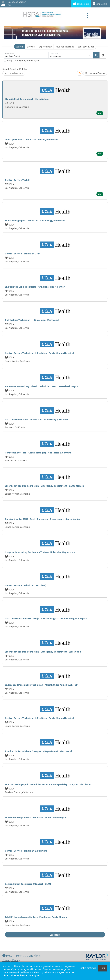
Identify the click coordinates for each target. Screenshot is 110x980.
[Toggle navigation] (87, 16)
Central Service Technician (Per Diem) (26, 585)
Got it (103, 968)
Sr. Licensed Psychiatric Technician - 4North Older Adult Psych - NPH (42, 685)
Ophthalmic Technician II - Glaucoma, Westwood (32, 320)
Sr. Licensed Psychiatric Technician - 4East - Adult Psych (35, 817)
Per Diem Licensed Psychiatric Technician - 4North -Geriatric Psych (41, 386)
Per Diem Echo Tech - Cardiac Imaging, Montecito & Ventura (38, 453)
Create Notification (95, 73)
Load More (55, 935)
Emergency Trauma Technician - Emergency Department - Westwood (43, 652)
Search (19, 47)
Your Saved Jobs (86, 47)
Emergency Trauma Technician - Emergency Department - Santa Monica (44, 486)
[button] (103, 55)
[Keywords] (26, 55)
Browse (31, 47)
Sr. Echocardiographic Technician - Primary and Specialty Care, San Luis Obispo (48, 784)
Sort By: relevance (13, 73)
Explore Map (45, 47)
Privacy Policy (11, 960)
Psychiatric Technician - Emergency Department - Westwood (38, 751)
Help (7, 955)
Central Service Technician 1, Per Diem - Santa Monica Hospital (39, 353)
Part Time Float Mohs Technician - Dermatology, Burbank (36, 419)
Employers (100, 4)
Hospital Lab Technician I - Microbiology (27, 99)
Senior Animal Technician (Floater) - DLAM (28, 884)
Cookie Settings (87, 968)
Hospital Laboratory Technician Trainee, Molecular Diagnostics (40, 552)
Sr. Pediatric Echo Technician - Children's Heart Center (35, 287)
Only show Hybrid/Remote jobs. (24, 60)
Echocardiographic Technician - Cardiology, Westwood (35, 220)
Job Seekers (81, 4)
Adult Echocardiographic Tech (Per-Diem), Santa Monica (36, 917)
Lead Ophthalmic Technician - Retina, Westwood (32, 139)
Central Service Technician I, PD (22, 254)
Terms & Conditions (28, 955)
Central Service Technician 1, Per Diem (26, 851)
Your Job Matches (65, 47)
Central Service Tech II (17, 180)
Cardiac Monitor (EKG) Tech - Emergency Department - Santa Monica (43, 519)
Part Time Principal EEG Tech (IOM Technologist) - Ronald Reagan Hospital (46, 618)
